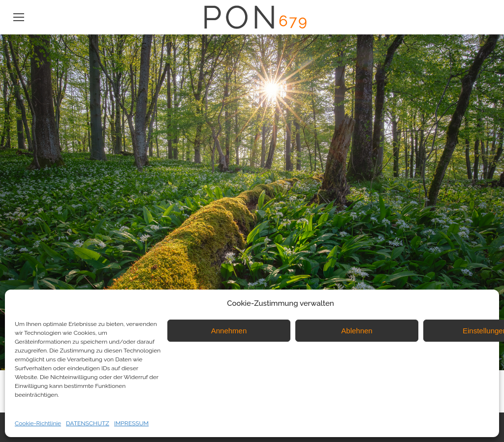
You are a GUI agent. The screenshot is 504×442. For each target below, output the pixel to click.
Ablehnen (357, 331)
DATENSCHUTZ (88, 423)
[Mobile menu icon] (19, 17)
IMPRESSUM (131, 423)
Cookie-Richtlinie (38, 423)
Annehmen (229, 331)
